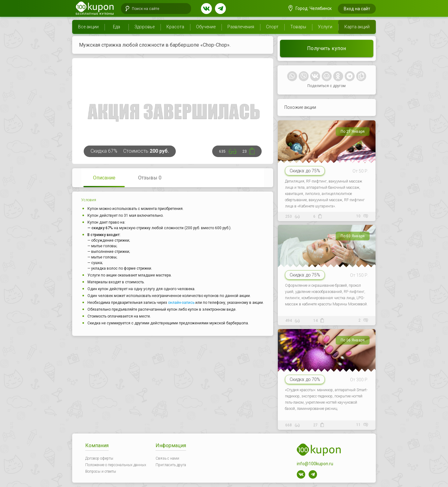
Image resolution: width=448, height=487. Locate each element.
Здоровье (145, 27)
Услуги (325, 27)
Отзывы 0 (150, 178)
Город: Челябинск (310, 8)
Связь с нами (167, 458)
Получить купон (327, 48)
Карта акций (357, 27)
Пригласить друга (171, 465)
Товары (298, 27)
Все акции (88, 27)
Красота (175, 27)
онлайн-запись (181, 303)
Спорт (272, 27)
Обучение (206, 27)
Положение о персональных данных (116, 465)
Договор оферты (99, 458)
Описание (104, 178)
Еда (117, 27)
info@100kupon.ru (315, 464)
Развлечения (241, 27)
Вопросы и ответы (101, 471)
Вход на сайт (357, 9)
